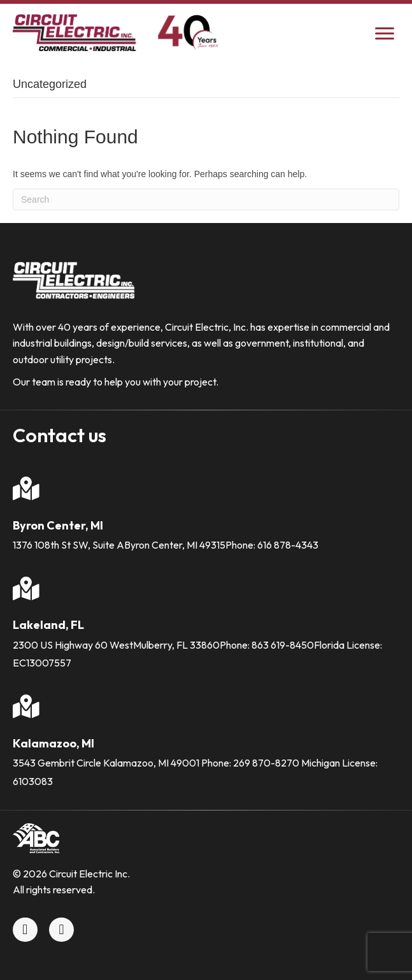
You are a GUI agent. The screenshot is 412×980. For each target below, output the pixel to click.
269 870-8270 (266, 763)
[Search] (206, 199)
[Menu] (385, 34)
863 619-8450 (283, 645)
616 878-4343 (288, 545)
